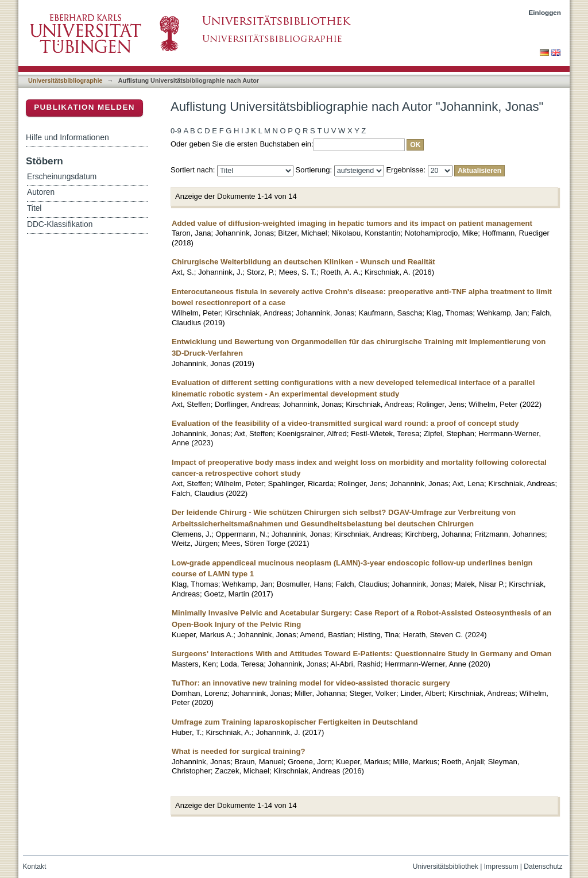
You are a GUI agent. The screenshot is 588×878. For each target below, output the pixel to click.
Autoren (41, 192)
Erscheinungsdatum (62, 177)
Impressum (501, 867)
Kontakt (35, 867)
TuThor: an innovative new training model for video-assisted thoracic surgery (311, 683)
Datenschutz (543, 867)
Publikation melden (84, 107)
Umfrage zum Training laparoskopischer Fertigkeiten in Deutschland (295, 722)
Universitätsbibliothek (446, 867)
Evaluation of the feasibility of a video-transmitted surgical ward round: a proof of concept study (345, 423)
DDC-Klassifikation (60, 224)
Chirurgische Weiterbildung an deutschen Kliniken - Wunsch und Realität (303, 262)
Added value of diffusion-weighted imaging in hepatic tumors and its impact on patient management (352, 223)
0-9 (176, 131)
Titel (34, 208)
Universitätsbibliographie (65, 80)
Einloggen (545, 12)
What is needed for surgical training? (239, 751)
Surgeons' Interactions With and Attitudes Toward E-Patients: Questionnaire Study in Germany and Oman (362, 654)
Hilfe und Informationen (67, 137)
